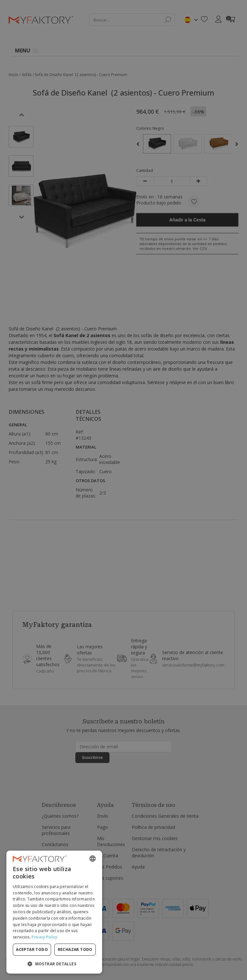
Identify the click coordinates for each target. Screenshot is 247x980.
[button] (54, 964)
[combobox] (93, 859)
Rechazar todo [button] (75, 949)
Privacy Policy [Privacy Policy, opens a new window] (44, 937)
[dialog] (54, 912)
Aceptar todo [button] (32, 949)
